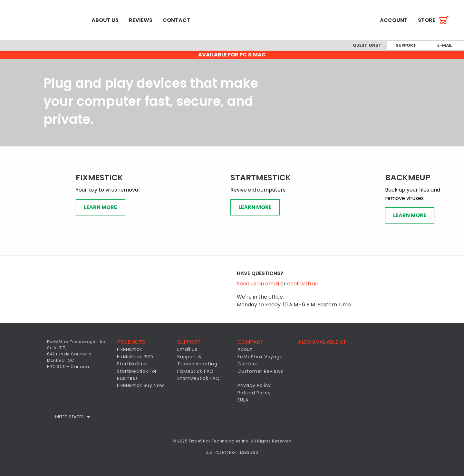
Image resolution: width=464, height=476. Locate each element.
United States (69, 417)
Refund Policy (254, 393)
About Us (105, 20)
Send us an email (259, 284)
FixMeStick (130, 349)
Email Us (187, 349)
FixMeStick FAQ (195, 371)
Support (406, 45)
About (245, 349)
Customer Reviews (260, 371)
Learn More (100, 207)
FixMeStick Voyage (260, 357)
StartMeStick (132, 364)
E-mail (445, 45)
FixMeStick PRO (135, 357)
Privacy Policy (254, 385)
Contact (176, 20)
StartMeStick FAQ (198, 378)
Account (394, 20)
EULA (243, 400)
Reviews (141, 20)
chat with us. (303, 284)
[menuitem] (43, 20)
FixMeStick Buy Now (140, 385)
